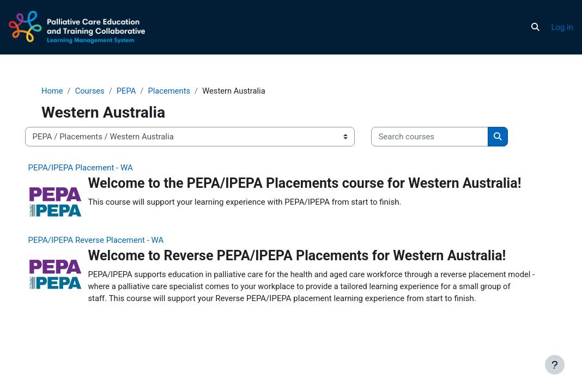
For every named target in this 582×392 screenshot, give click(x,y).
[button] (535, 27)
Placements (181, 91)
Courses (101, 91)
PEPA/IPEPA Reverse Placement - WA (106, 244)
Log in (562, 27)
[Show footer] (555, 365)
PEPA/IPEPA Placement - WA (90, 168)
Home (63, 91)
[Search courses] (440, 137)
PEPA (138, 91)
